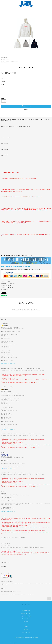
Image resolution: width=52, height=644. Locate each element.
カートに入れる (26, 106)
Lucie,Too (8, 59)
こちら (18, 197)
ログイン (26, 630)
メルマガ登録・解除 (26, 632)
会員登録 (26, 627)
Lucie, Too (5, 63)
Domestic (3, 59)
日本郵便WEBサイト (5, 539)
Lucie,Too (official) (4, 58)
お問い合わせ (26, 621)
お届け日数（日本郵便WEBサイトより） (8, 511)
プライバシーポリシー (26, 619)
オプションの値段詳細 (6, 282)
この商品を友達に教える (6, 286)
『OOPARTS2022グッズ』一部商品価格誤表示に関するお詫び (26, 638)
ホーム (26, 608)
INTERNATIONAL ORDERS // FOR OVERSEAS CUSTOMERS (26, 635)
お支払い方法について (26, 611)
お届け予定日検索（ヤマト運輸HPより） (8, 363)
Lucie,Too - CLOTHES (14, 61)
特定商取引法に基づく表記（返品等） (9, 284)
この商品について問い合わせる (8, 288)
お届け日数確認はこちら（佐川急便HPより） (9, 469)
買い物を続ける (4, 290)
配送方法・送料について (26, 613)
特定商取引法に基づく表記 (26, 616)
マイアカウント (26, 624)
